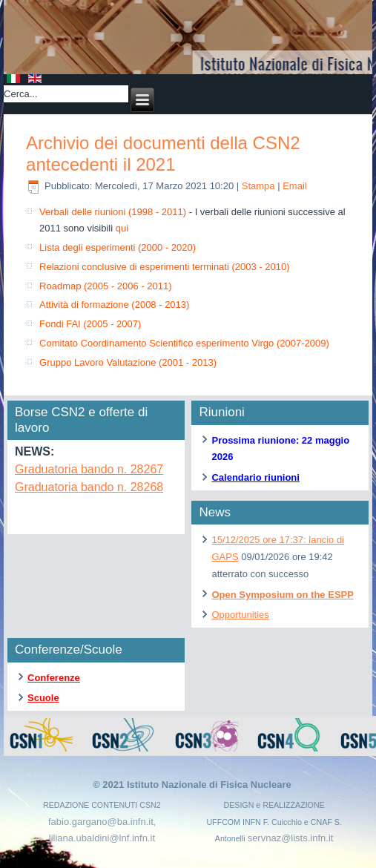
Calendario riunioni (255, 477)
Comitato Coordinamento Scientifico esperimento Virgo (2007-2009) (184, 343)
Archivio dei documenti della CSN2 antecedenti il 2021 (163, 154)
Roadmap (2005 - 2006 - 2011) (106, 286)
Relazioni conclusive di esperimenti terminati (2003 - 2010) (164, 267)
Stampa (260, 186)
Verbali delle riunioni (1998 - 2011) (113, 212)
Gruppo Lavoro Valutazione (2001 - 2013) (128, 362)
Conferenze (54, 678)
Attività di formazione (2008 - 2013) (114, 305)
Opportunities (240, 615)
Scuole (43, 698)
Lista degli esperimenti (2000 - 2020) (118, 247)
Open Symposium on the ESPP (282, 595)
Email (295, 186)
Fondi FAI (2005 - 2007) (90, 324)
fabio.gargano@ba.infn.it (101, 822)
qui (122, 228)
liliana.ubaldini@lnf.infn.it (102, 838)
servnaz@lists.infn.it (291, 838)
